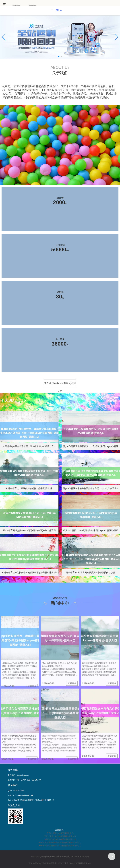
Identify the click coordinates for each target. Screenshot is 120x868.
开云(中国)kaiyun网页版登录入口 (60, 833)
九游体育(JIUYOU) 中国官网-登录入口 (60, 839)
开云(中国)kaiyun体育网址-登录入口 (60, 385)
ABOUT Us (60, 67)
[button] (116, 37)
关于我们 (60, 73)
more (113, 401)
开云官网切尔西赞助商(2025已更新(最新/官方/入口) (60, 842)
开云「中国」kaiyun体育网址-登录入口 (60, 836)
